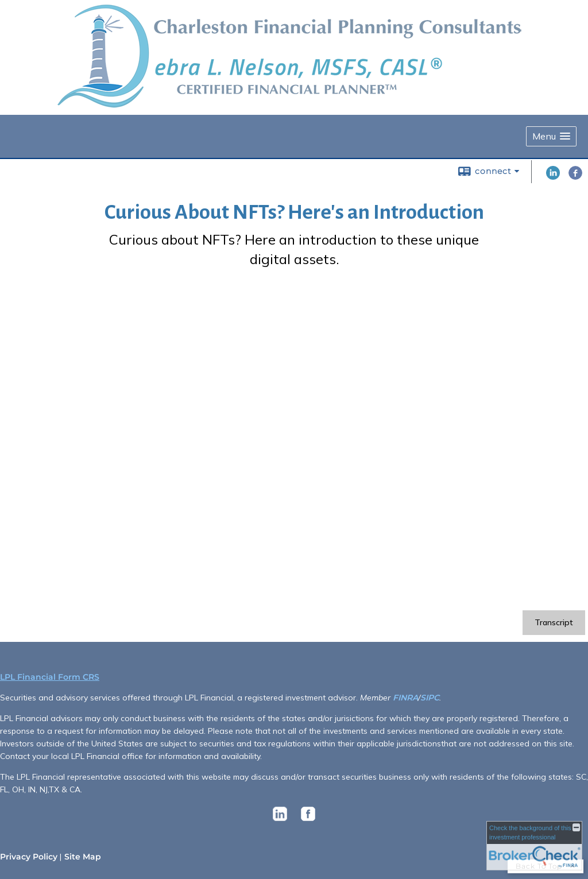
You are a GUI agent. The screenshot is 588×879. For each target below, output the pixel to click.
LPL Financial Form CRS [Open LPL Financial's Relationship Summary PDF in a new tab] (50, 677)
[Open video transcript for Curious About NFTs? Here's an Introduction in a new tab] (554, 623)
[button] (551, 136)
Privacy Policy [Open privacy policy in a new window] (29, 857)
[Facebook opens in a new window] (575, 177)
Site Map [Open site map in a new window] (83, 857)
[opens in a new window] (280, 821)
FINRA (405, 698)
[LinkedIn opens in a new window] (553, 177)
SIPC (430, 698)
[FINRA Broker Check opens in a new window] (534, 846)
